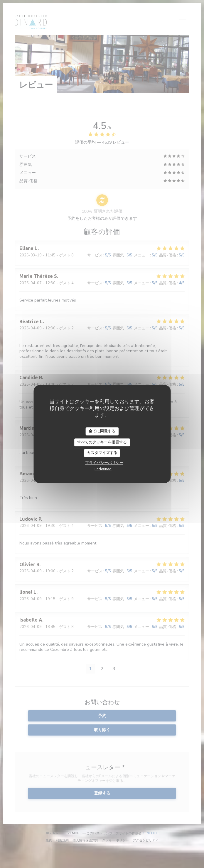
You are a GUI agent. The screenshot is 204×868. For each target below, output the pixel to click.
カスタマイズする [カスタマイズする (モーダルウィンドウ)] (102, 453)
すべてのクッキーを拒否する (102, 442)
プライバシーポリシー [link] (104, 463)
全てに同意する (102, 431)
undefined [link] (103, 469)
